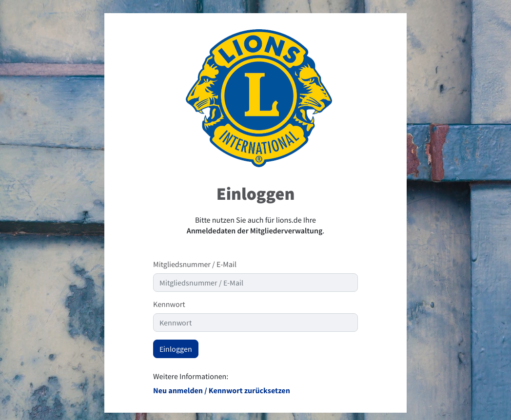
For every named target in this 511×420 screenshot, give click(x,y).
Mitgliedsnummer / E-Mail (195, 265)
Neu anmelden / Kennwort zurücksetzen (222, 391)
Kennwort (169, 305)
